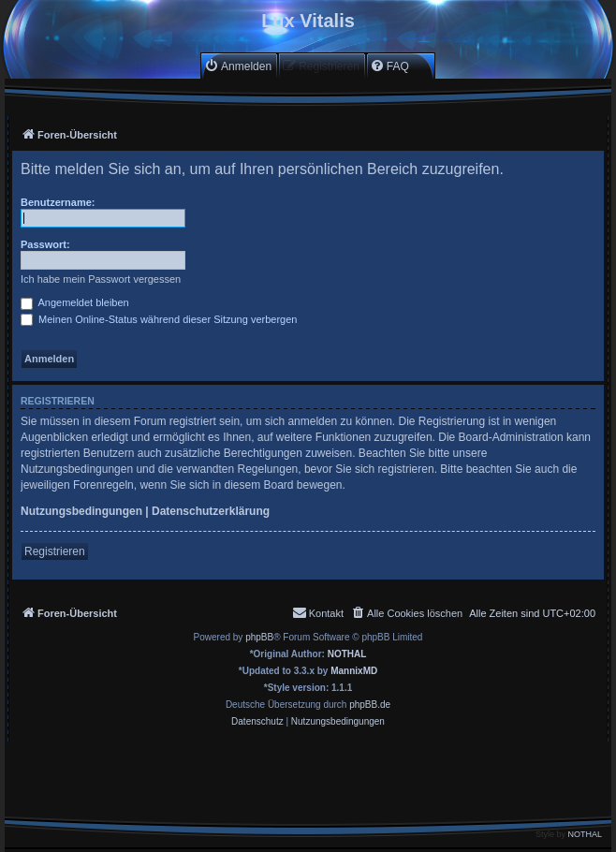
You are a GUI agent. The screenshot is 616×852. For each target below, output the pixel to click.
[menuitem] (238, 66)
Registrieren (55, 551)
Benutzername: (58, 202)
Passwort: (45, 244)
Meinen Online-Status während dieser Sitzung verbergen (159, 319)
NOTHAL (347, 654)
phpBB (259, 637)
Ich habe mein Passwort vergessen (101, 279)
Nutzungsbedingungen (81, 511)
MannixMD (354, 671)
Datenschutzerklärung (211, 511)
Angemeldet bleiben (75, 302)
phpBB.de (370, 705)
